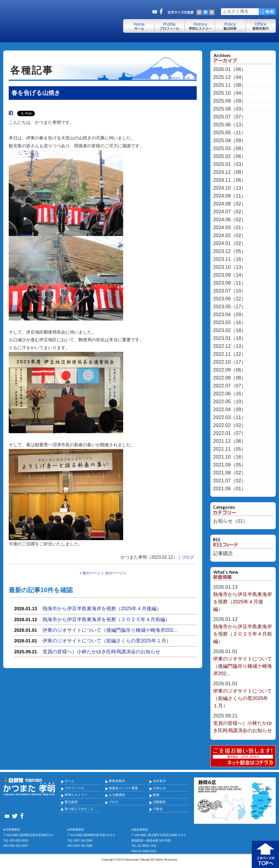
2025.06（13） (230, 125)
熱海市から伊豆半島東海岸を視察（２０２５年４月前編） (106, 619)
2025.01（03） (230, 164)
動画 (156, 795)
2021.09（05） (230, 465)
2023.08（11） (230, 283)
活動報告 (159, 802)
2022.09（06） (230, 370)
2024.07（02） (230, 212)
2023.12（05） (230, 251)
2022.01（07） (230, 433)
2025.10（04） (230, 93)
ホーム (69, 781)
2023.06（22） (230, 299)
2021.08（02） (230, 473)
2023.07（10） (230, 291)
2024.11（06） (230, 180)
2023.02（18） (230, 330)
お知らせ (159, 788)
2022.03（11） (230, 417)
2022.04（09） (230, 410)
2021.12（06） (230, 441)
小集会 (158, 809)
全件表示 (159, 781)
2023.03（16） (230, 323)
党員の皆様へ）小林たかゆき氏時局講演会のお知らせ (101, 652)
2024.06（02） (230, 220)
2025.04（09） (230, 141)
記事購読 (223, 554)
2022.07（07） (230, 386)
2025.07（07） (230, 117)
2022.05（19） (230, 402)
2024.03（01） (230, 228)
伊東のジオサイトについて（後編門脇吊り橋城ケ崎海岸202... (110, 630)
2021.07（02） (230, 481)
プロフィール (74, 788)
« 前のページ (90, 573)
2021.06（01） (230, 489)
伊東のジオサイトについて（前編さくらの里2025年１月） (107, 641)
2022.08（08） (230, 378)
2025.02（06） (230, 156)
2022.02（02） (230, 425)
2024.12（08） (230, 172)
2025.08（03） (230, 109)
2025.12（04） (230, 77)
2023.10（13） (230, 267)
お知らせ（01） (231, 521)
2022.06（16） (230, 394)
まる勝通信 (117, 795)
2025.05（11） (230, 133)
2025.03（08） (230, 149)
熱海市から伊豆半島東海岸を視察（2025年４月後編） (102, 609)
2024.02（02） (230, 236)
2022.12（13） (230, 346)
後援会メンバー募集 (123, 788)
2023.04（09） (230, 315)
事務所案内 (117, 781)
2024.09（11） (230, 196)
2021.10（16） (230, 457)
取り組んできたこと (79, 809)
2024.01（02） (230, 243)
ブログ (188, 557)
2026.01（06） (230, 69)
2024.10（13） (230, 188)
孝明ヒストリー (76, 795)
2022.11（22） (230, 354)
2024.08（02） (230, 204)
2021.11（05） (230, 449)
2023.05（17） (230, 307)
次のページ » (116, 573)
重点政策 (71, 802)
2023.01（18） (230, 338)
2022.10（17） (230, 362)
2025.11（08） (230, 85)
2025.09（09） (230, 101)
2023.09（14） (230, 275)
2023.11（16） (230, 259)
